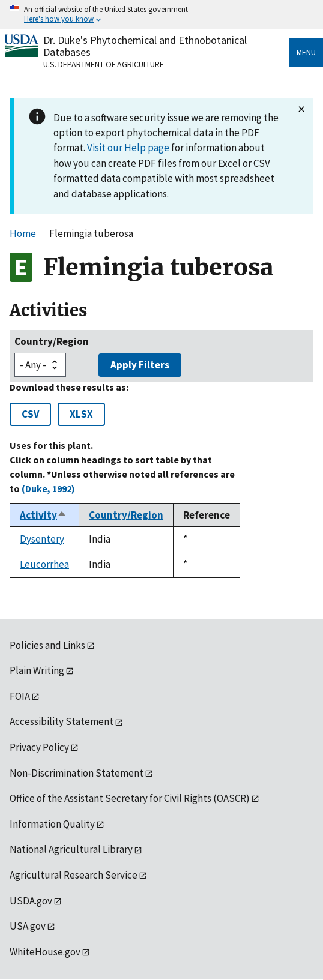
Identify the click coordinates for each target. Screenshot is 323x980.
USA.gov (28, 926)
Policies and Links (47, 645)
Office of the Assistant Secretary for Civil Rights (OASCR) (130, 798)
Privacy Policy (39, 747)
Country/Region (52, 341)
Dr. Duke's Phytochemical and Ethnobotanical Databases (145, 46)
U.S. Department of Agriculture (104, 64)
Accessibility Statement (62, 721)
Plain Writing (37, 670)
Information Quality (52, 824)
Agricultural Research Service (74, 875)
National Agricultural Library (71, 849)
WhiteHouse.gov (45, 952)
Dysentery (42, 539)
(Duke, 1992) (48, 488)
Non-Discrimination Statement (77, 773)
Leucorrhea (44, 564)
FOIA (20, 696)
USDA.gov (31, 901)
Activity (43, 515)
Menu (306, 52)
